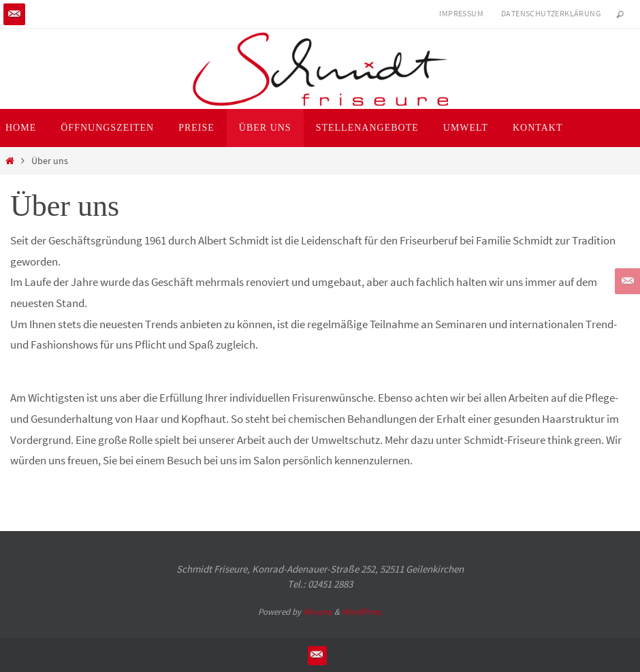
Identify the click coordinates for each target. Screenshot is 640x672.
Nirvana (318, 612)
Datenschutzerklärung (551, 13)
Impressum (461, 13)
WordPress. (362, 612)
